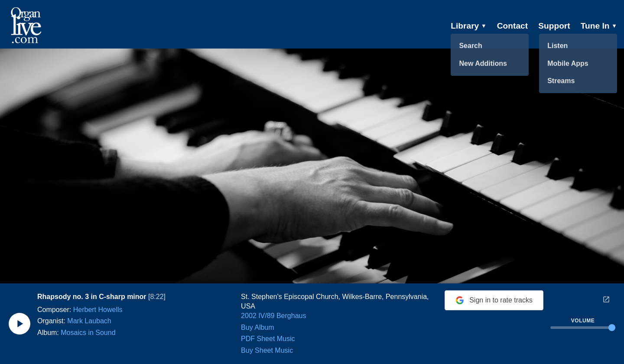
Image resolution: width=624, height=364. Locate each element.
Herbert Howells (98, 310)
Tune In (599, 26)
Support (554, 26)
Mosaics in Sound (88, 333)
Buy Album (257, 327)
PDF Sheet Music (268, 339)
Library (469, 26)
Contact (512, 26)
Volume (583, 321)
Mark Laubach (89, 321)
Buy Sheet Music (267, 350)
